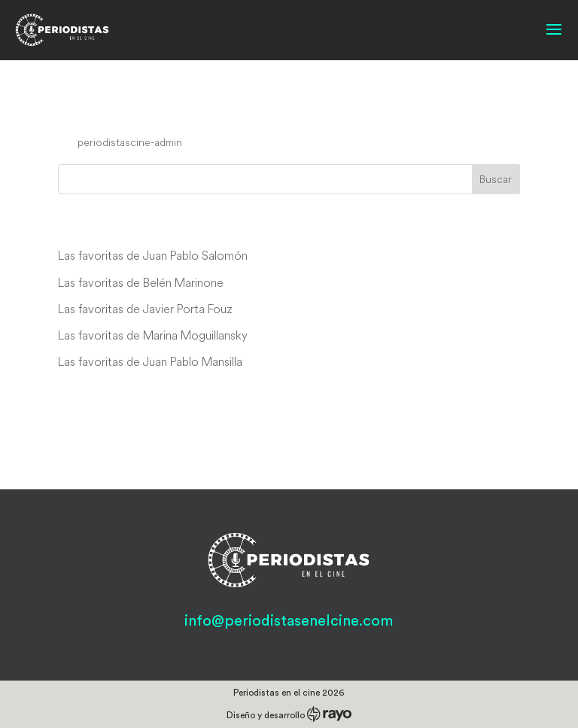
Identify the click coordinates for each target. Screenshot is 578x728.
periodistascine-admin (130, 142)
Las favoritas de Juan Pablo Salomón (153, 255)
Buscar (496, 179)
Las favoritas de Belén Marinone (141, 282)
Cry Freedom (120, 114)
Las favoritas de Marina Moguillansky (153, 335)
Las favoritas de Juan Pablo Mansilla (150, 361)
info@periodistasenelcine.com (289, 621)
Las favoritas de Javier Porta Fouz (145, 309)
